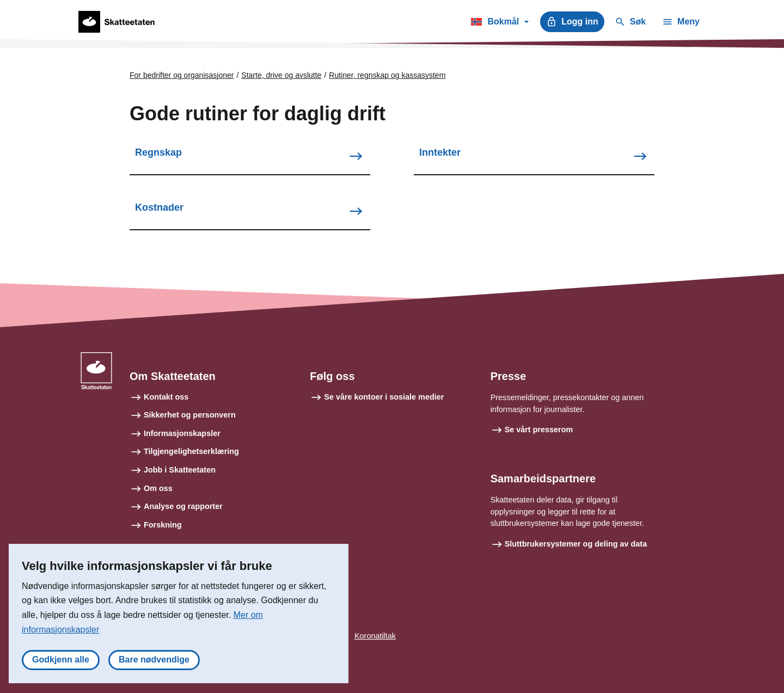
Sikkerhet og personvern (190, 415)
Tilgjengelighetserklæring (191, 451)
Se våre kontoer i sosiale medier (384, 397)
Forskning (163, 525)
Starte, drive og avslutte (281, 75)
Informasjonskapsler (182, 433)
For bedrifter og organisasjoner (182, 75)
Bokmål (500, 23)
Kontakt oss (166, 397)
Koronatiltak (375, 636)
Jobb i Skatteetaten (180, 470)
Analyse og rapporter (183, 506)
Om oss (158, 488)
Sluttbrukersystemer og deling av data (576, 544)
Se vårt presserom (539, 430)
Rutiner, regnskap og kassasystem (387, 75)
